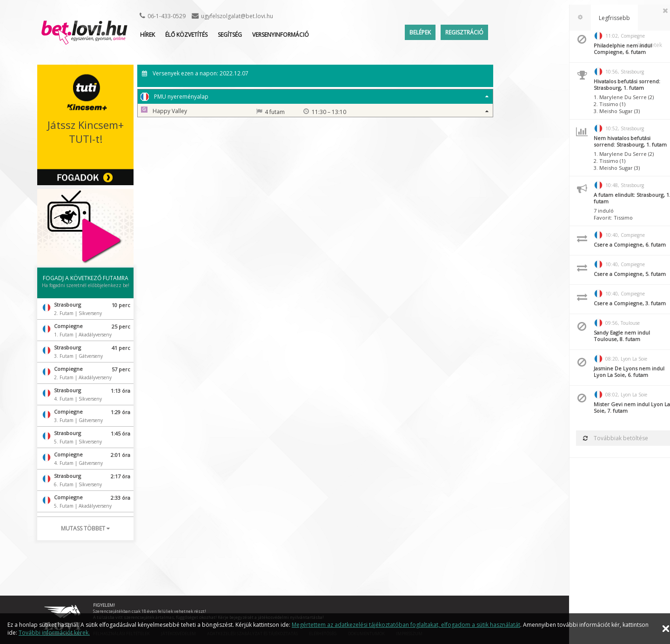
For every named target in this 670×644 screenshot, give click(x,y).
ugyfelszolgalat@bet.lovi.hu (237, 16)
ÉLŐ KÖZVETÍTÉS (186, 35)
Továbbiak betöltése (607, 438)
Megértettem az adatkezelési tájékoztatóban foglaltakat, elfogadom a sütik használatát (406, 625)
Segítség (230, 35)
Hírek (147, 35)
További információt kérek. (54, 633)
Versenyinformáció (281, 35)
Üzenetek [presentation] (650, 18)
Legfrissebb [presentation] (606, 18)
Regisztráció (464, 32)
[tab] (572, 18)
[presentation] (572, 18)
